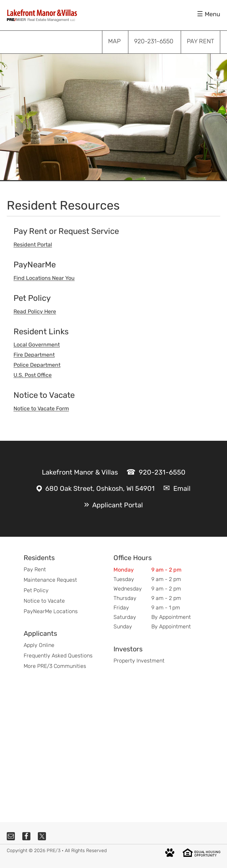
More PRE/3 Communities (55, 666)
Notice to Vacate (44, 601)
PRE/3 (54, 851)
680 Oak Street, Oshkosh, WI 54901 (100, 488)
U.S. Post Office (33, 375)
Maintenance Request (50, 580)
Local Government (37, 345)
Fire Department (34, 355)
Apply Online (39, 645)
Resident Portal (33, 245)
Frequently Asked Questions (58, 656)
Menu (212, 14)
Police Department (37, 365)
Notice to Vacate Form (41, 408)
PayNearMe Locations (51, 611)
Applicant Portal (118, 505)
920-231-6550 (162, 472)
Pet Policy (36, 590)
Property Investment (139, 661)
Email (182, 488)
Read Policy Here (35, 311)
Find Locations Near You (44, 278)
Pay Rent (35, 569)
